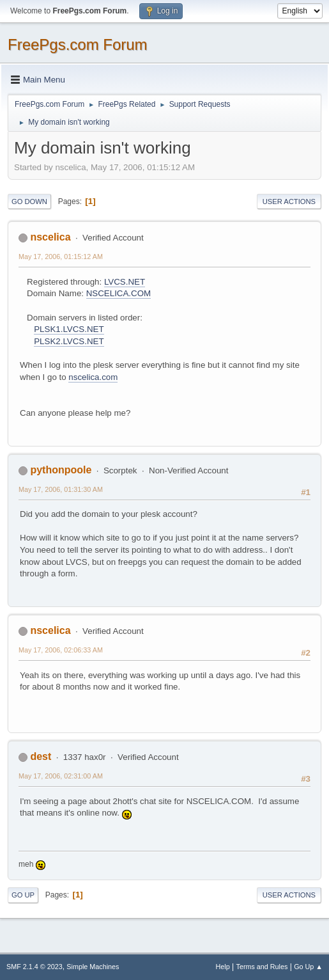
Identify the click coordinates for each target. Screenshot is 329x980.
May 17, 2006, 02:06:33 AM (61, 650)
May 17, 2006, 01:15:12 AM (61, 257)
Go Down (29, 202)
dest (41, 756)
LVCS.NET (125, 282)
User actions (289, 202)
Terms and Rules (262, 967)
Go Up (23, 895)
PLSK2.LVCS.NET (69, 341)
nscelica (50, 237)
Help (223, 967)
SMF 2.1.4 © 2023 (34, 967)
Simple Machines (93, 967)
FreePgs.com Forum (78, 44)
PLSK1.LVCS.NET (69, 329)
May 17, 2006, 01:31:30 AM (61, 489)
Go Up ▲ (308, 967)
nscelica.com (93, 377)
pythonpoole (61, 470)
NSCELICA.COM (119, 293)
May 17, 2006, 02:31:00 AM (61, 776)
